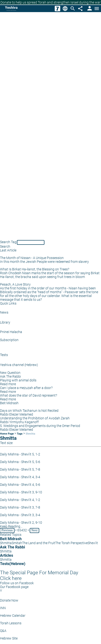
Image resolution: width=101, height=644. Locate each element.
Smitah (17, 543)
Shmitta (30, 434)
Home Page (7, 434)
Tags (20, 434)
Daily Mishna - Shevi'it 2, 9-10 (21, 523)
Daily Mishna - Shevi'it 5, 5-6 (20, 462)
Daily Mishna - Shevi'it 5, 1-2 (20, 454)
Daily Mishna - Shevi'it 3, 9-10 (21, 492)
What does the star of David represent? (29, 395)
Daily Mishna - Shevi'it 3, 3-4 (20, 515)
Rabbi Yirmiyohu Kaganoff (19, 422)
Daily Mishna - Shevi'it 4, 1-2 (20, 500)
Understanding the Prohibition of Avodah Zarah (35, 418)
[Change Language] (65, 9)
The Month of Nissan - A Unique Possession (32, 258)
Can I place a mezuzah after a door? (26, 388)
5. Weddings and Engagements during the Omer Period (40, 426)
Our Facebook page (14, 587)
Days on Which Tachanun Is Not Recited (29, 411)
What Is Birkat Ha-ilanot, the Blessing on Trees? (35, 269)
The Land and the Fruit (39, 543)
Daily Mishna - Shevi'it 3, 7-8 (20, 507)
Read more (8, 384)
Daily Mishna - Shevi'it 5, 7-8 (20, 469)
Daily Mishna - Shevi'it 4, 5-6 (20, 485)
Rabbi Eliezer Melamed (17, 414)
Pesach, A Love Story (15, 284)
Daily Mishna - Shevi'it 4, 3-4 (20, 477)
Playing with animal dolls (18, 380)
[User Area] (89, 9)
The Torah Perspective (71, 543)
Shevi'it (93, 543)
